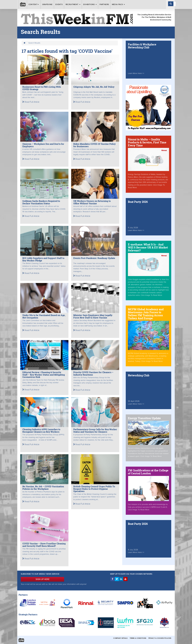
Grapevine (47, 4)
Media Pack (118, 4)
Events (59, 4)
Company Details (120, 638)
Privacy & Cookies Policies (160, 638)
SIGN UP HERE (43, 579)
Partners (104, 4)
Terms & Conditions (138, 638)
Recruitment (73, 4)
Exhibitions (90, 4)
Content (34, 4)
